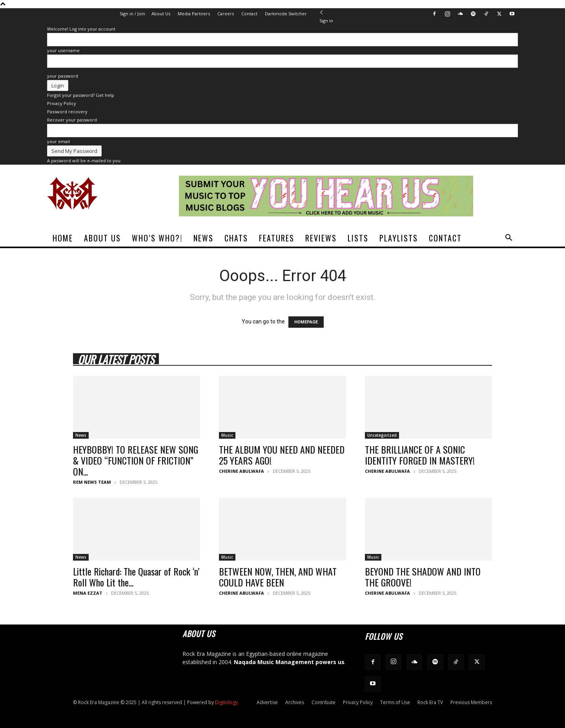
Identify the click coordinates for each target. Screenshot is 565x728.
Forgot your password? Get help (81, 95)
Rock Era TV (430, 702)
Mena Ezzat (88, 593)
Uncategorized (382, 435)
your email (58, 141)
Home (63, 238)
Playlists (399, 238)
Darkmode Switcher (286, 14)
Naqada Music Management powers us (289, 662)
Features (277, 238)
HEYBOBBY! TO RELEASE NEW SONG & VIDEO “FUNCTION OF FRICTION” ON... (136, 460)
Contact (249, 14)
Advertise (267, 702)
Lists (358, 238)
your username (63, 50)
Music (227, 435)
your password (63, 76)
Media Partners (194, 14)
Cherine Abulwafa (241, 471)
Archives (295, 702)
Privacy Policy (62, 103)
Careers (226, 14)
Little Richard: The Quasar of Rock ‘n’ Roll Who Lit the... (136, 577)
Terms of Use (395, 702)
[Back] (322, 12)
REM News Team (92, 482)
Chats (236, 238)
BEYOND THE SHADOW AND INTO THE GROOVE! (423, 577)
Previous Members (471, 702)
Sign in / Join (132, 14)
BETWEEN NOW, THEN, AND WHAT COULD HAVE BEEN (278, 577)
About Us (161, 14)
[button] (508, 239)
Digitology (226, 702)
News (203, 238)
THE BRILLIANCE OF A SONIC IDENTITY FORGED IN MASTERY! (420, 455)
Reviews (321, 238)
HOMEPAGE (306, 322)
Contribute (324, 702)
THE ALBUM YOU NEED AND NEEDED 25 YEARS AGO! (282, 455)
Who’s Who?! (157, 238)
